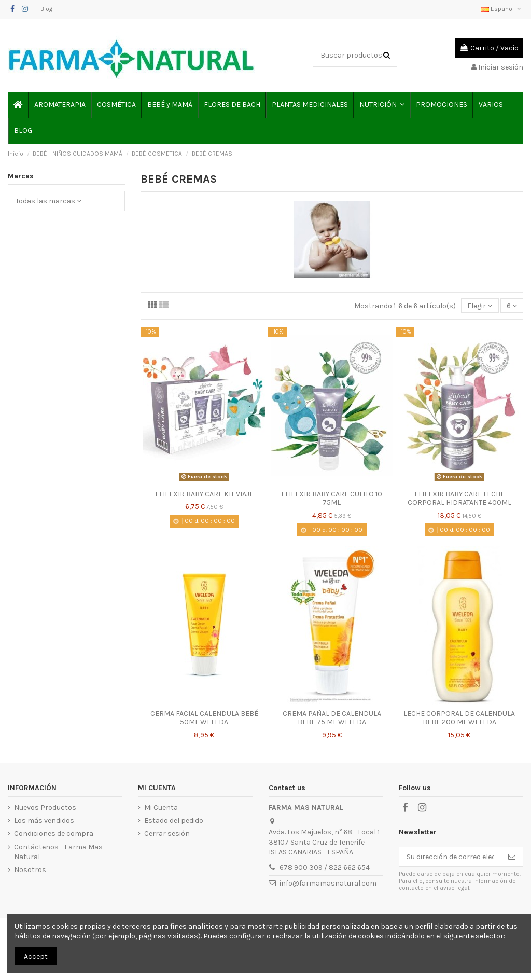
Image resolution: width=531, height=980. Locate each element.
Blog (46, 9)
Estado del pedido (174, 820)
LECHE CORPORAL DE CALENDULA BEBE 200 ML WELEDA (459, 718)
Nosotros (30, 870)
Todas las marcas (48, 201)
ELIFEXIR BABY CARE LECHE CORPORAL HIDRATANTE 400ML (459, 499)
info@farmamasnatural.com (328, 883)
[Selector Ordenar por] (480, 306)
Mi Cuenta (161, 808)
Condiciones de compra (54, 833)
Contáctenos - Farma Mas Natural (58, 852)
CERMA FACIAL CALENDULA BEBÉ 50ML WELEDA (204, 718)
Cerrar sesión (167, 833)
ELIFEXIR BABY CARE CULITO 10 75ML (332, 499)
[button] (381, 105)
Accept (36, 956)
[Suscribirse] (512, 857)
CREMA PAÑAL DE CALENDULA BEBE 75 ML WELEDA (332, 718)
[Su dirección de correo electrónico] (450, 857)
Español (502, 9)
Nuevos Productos (45, 808)
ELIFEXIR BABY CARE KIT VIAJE (204, 494)
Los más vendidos (44, 820)
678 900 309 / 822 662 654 (325, 868)
